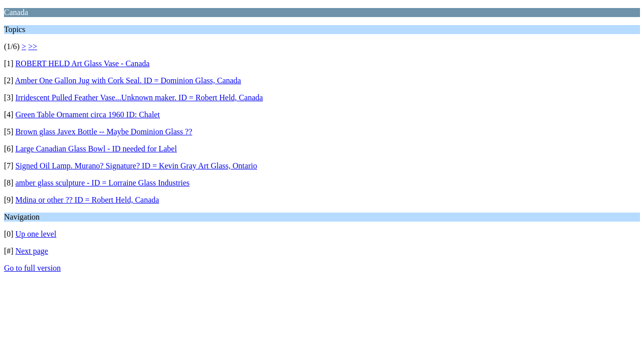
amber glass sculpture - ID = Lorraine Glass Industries (103, 183)
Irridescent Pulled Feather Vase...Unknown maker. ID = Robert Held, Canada (139, 98)
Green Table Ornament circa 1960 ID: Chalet (88, 115)
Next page (32, 251)
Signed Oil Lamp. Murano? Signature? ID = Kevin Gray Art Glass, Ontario (136, 166)
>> (33, 46)
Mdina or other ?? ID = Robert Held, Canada (87, 200)
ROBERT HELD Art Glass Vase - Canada (83, 63)
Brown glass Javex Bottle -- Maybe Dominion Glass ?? (104, 132)
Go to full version (32, 268)
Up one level (36, 234)
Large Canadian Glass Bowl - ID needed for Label (96, 149)
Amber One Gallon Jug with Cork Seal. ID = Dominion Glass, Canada (128, 80)
